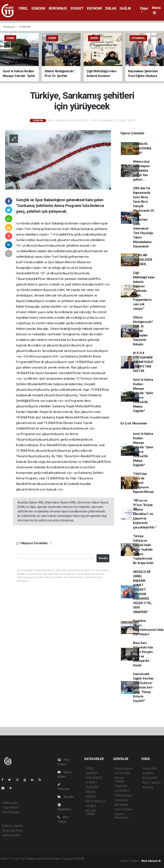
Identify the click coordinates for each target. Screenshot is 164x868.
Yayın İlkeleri (10, 807)
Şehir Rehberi (123, 809)
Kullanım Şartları (13, 826)
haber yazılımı (94, 859)
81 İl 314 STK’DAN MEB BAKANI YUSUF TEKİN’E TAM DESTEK (143, 362)
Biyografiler (150, 778)
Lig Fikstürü (122, 791)
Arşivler (66, 797)
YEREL (23, 8)
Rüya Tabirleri (152, 783)
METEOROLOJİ (96, 801)
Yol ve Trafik (123, 773)
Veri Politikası (11, 812)
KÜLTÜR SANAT (91, 812)
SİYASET (77, 8)
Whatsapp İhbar (12, 830)
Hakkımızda (10, 803)
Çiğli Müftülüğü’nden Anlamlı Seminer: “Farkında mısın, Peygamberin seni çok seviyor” (144, 291)
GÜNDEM (38, 8)
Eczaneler (121, 786)
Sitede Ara (150, 768)
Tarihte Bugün (124, 795)
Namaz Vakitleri (120, 780)
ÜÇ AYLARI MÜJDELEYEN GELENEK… (143, 260)
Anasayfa (9, 27)
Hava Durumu (123, 768)
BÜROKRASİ (58, 8)
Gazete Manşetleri (121, 816)
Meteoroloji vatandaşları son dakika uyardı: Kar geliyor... (142, 171)
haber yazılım (34, 863)
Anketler (148, 773)
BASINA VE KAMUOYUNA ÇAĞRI (142, 148)
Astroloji (148, 787)
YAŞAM (91, 806)
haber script (51, 863)
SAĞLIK (125, 8)
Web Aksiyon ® (151, 861)
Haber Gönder (11, 835)
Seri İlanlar (121, 805)
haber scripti (17, 863)
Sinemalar (121, 800)
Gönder (103, 558)
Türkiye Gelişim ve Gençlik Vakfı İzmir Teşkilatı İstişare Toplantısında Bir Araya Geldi (143, 550)
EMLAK (111, 8)
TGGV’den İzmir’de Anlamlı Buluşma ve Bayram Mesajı (143, 483)
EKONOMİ (94, 8)
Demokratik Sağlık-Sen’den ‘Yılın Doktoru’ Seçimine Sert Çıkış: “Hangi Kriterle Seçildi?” (143, 687)
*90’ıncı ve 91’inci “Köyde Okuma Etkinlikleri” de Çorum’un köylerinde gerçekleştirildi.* (145, 514)
